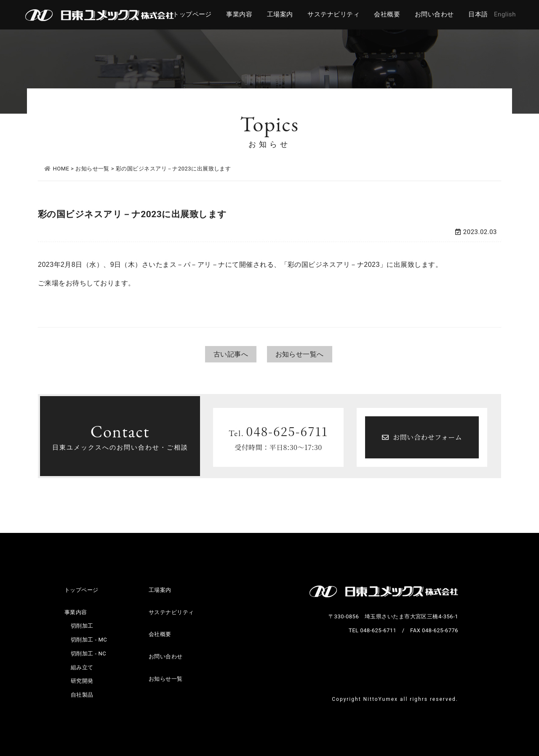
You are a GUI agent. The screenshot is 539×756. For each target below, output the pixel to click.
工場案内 (280, 14)
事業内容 (239, 14)
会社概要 (387, 14)
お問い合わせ (434, 14)
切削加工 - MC (89, 640)
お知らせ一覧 (166, 679)
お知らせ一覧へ (300, 354)
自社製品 (82, 695)
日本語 (478, 14)
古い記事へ (231, 354)
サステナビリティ (334, 14)
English (505, 14)
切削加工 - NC (88, 654)
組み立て (82, 667)
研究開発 (82, 681)
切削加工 (82, 626)
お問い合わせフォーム (422, 437)
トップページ (192, 14)
